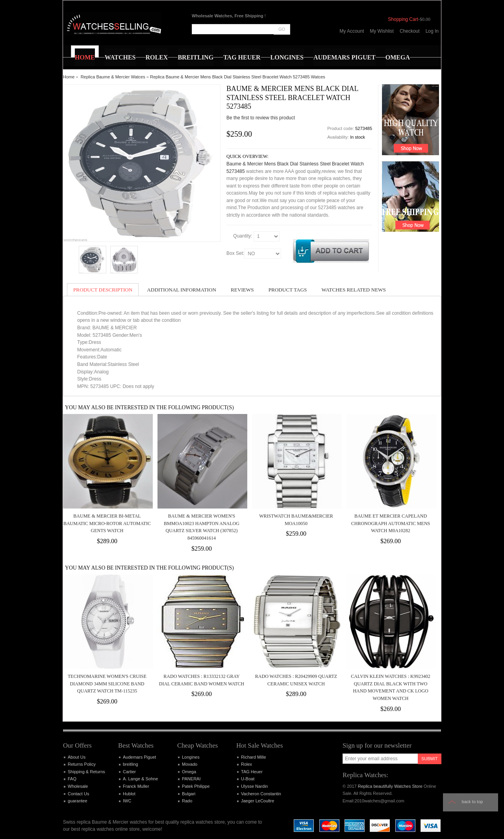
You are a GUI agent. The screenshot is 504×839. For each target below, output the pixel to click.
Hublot (129, 794)
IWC (127, 801)
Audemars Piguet (139, 757)
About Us (77, 757)
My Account (352, 31)
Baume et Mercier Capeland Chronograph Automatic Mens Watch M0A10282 (391, 523)
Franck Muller (136, 786)
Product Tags (288, 290)
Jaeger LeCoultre (258, 801)
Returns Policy (82, 764)
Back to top (472, 802)
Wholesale (78, 786)
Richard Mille (254, 757)
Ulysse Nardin (254, 786)
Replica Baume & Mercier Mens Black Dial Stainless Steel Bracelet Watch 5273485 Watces (238, 77)
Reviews (242, 290)
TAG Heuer (252, 772)
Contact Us (78, 794)
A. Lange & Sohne (140, 779)
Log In (432, 31)
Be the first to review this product (261, 118)
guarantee (78, 801)
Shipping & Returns (86, 772)
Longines (191, 757)
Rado (187, 801)
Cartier (129, 772)
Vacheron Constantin (261, 794)
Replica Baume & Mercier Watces (113, 77)
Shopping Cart (403, 19)
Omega (189, 772)
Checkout (410, 31)
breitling (131, 764)
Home (69, 77)
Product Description (103, 290)
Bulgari (189, 794)
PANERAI (191, 779)
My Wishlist (382, 31)
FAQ (72, 779)
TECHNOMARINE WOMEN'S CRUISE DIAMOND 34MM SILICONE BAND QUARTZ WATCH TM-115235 (107, 684)
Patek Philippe (196, 786)
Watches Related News (353, 290)
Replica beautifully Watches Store (390, 786)
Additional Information (182, 290)
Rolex (246, 764)
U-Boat (248, 779)
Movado (190, 764)
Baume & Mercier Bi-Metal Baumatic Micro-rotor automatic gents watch (107, 523)
